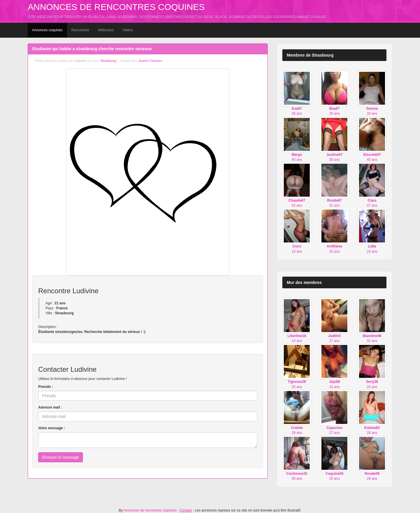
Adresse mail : (50, 407)
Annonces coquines (47, 30)
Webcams (106, 30)
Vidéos (127, 30)
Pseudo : (46, 387)
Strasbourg (108, 61)
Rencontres (80, 30)
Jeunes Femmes (150, 61)
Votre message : (52, 428)
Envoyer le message (61, 457)
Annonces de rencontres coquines (116, 7)
